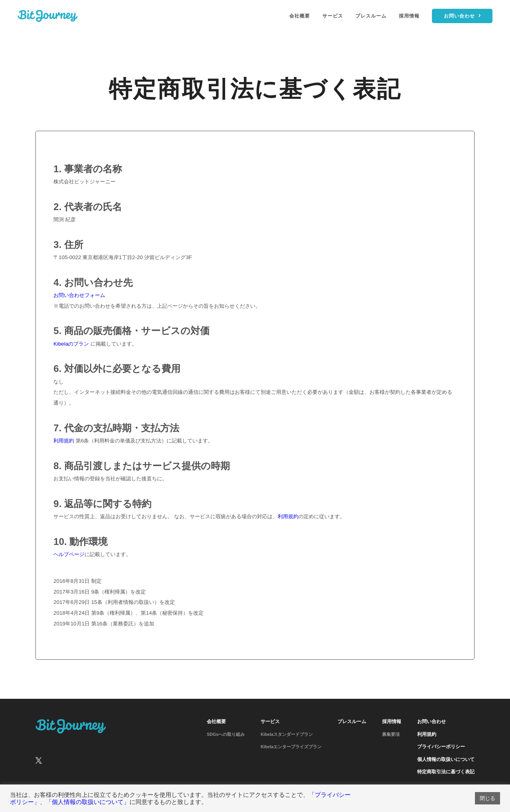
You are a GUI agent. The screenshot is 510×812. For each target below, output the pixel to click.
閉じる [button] (487, 798)
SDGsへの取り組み (226, 734)
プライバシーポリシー (441, 747)
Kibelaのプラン (71, 344)
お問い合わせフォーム (79, 295)
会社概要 (300, 16)
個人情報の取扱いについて (446, 759)
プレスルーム (371, 16)
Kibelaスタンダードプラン (287, 734)
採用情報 (409, 16)
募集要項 (391, 734)
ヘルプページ (69, 554)
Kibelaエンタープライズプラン (291, 747)
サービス (333, 16)
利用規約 (64, 441)
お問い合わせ (432, 722)
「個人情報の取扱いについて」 (88, 802)
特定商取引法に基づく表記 (446, 772)
